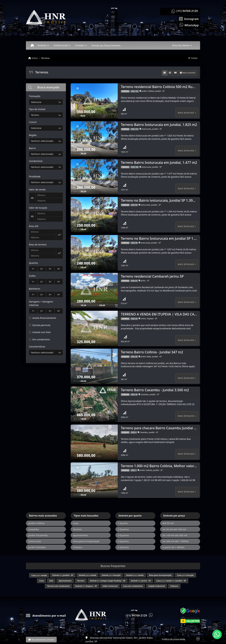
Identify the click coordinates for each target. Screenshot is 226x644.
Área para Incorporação (86, 541)
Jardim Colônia (36, 523)
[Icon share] (189, 19)
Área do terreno (38, 244)
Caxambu (34, 529)
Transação (35, 96)
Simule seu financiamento (106, 45)
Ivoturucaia (35, 541)
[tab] (46, 87)
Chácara (78, 547)
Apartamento (80, 535)
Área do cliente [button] (181, 45)
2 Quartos (123, 529)
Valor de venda (37, 189)
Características (37, 346)
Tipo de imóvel (37, 109)
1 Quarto (123, 523)
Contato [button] (79, 45)
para (39, 575)
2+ (42, 269)
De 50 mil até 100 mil (174, 529)
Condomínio (36, 161)
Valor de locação (38, 208)
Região (33, 135)
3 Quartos (123, 535)
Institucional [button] (61, 45)
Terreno (45, 58)
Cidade (33, 122)
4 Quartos (123, 541)
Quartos (33, 263)
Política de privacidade (174, 639)
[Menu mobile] (32, 45)
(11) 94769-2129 (187, 11)
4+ (59, 269)
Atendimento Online (41, 640)
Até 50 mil (168, 523)
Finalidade (35, 176)
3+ (50, 269)
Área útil (34, 226)
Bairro (32, 148)
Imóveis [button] (42, 45)
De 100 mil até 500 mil (175, 535)
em (63, 575)
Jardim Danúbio (37, 547)
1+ (33, 269)
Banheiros (35, 289)
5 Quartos (123, 547)
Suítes (32, 276)
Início (33, 58)
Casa (76, 523)
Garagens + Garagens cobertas (41, 303)
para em (171, 581)
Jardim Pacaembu (38, 535)
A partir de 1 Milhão (174, 547)
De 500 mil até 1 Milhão (176, 541)
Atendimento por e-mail (46, 616)
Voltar (193, 58)
